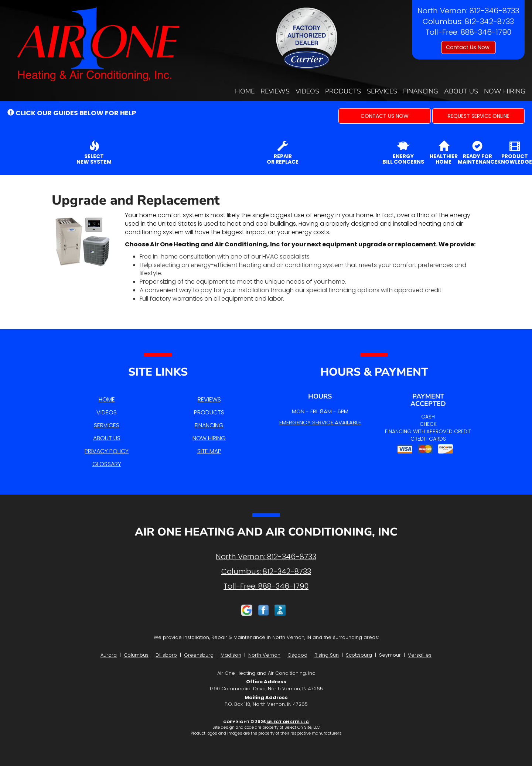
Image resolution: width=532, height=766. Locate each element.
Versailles (420, 655)
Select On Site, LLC (288, 722)
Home (245, 91)
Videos (307, 91)
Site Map (209, 451)
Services (382, 91)
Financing (421, 91)
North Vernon (264, 655)
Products (343, 91)
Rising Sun (327, 655)
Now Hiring (505, 91)
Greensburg (199, 655)
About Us (461, 91)
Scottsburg (359, 655)
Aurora (109, 655)
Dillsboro (166, 655)
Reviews (275, 91)
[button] (385, 116)
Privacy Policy (107, 451)
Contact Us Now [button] (468, 47)
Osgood (297, 655)
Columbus (136, 655)
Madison (231, 655)
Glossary (107, 464)
